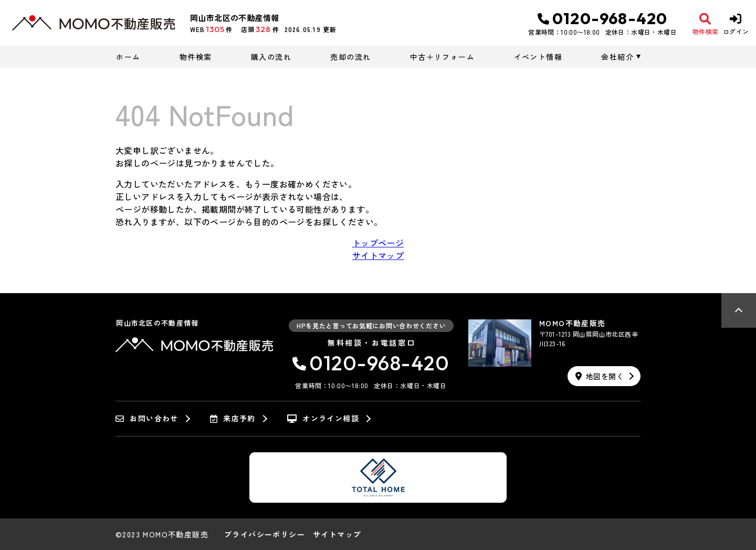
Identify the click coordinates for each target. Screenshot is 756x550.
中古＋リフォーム (442, 57)
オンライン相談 (323, 419)
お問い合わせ (147, 419)
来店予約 (233, 419)
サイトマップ (378, 255)
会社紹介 (617, 57)
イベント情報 (538, 57)
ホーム (128, 57)
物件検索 (196, 57)
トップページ (378, 243)
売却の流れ (350, 57)
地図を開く (600, 376)
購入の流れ (271, 57)
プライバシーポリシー (265, 534)
